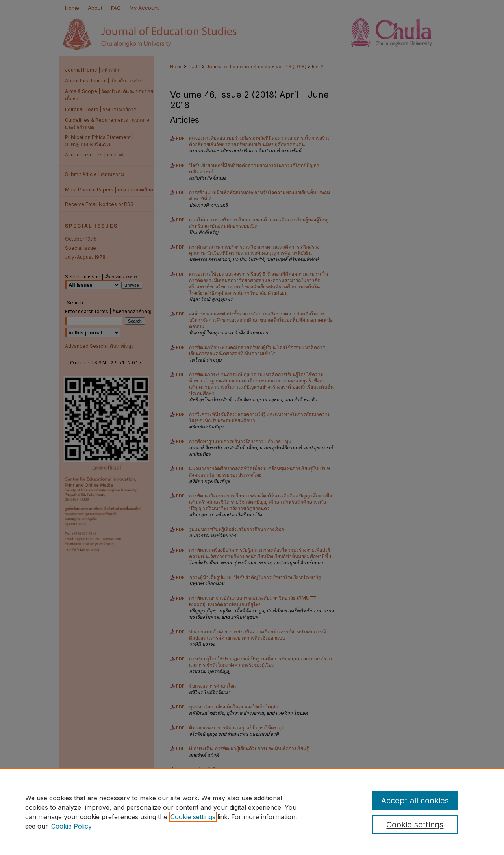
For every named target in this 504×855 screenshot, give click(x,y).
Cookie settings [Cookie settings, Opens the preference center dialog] (415, 825)
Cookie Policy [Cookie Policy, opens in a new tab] (71, 826)
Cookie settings (193, 817)
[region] (252, 812)
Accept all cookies (415, 801)
